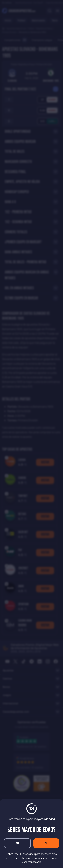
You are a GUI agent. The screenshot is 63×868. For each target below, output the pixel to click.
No (17, 843)
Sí (46, 843)
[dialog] (32, 434)
